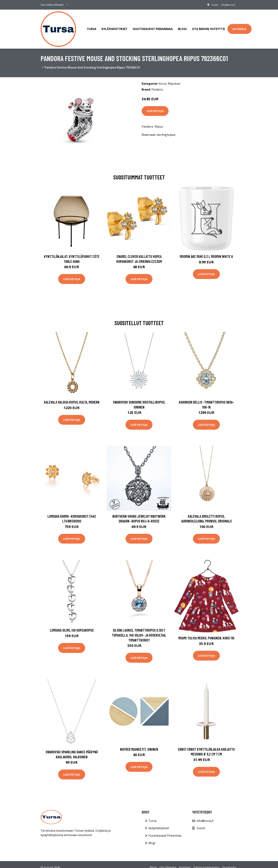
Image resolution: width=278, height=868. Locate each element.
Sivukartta (229, 864)
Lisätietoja (155, 108)
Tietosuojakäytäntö (206, 864)
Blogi (182, 27)
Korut (163, 80)
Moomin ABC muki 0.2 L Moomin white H (206, 253)
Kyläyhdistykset (115, 27)
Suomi (213, 5)
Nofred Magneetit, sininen (139, 746)
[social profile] (67, 5)
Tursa (92, 27)
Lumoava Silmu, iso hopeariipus (72, 627)
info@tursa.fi (227, 5)
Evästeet (185, 864)
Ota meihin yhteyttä (208, 27)
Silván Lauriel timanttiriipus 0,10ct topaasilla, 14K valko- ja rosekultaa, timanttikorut (139, 632)
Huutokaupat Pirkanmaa (153, 27)
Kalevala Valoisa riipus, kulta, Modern (72, 399)
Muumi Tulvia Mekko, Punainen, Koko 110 (206, 635)
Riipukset (174, 80)
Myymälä (240, 27)
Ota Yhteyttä (168, 864)
